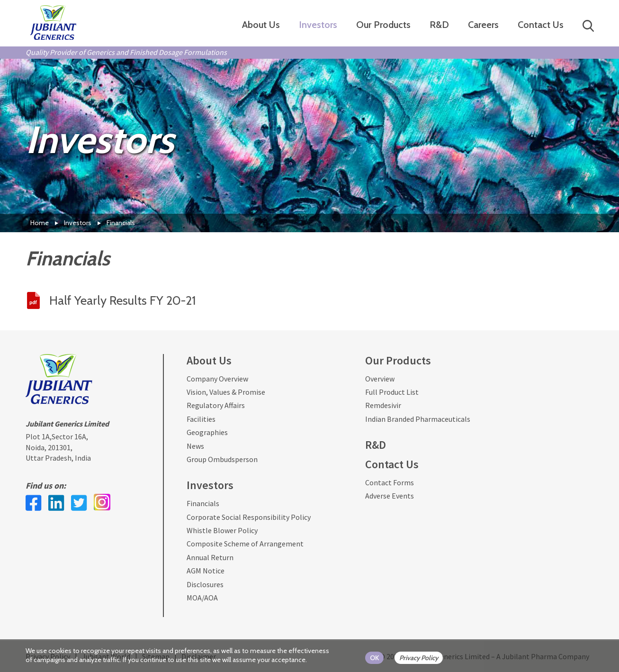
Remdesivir (383, 405)
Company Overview (217, 379)
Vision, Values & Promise (226, 392)
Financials (203, 503)
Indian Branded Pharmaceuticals (418, 419)
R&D (439, 25)
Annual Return (210, 557)
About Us (261, 25)
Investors (318, 25)
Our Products (383, 25)
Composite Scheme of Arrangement (245, 544)
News (195, 446)
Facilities (201, 419)
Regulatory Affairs (216, 405)
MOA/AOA (202, 598)
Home (40, 223)
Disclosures (205, 584)
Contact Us (541, 25)
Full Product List (392, 392)
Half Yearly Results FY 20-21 (122, 300)
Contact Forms (390, 482)
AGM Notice (206, 571)
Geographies (207, 432)
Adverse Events (390, 496)
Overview (380, 379)
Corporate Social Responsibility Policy (249, 517)
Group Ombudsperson (222, 459)
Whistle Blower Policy (222, 530)
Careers (483, 25)
